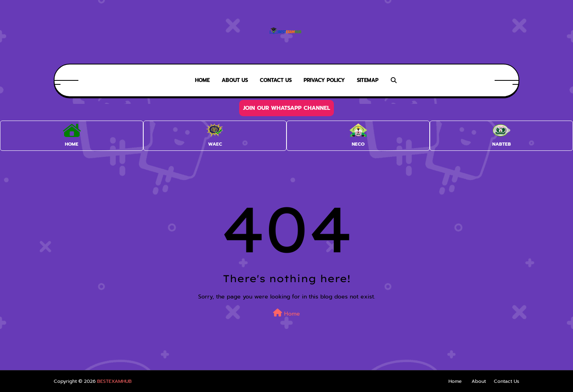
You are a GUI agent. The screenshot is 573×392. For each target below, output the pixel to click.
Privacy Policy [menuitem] (324, 80)
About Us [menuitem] (235, 80)
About (479, 381)
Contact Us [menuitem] (276, 80)
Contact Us (507, 381)
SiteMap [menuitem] (368, 80)
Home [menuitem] (202, 80)
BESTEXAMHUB (114, 381)
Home (286, 313)
